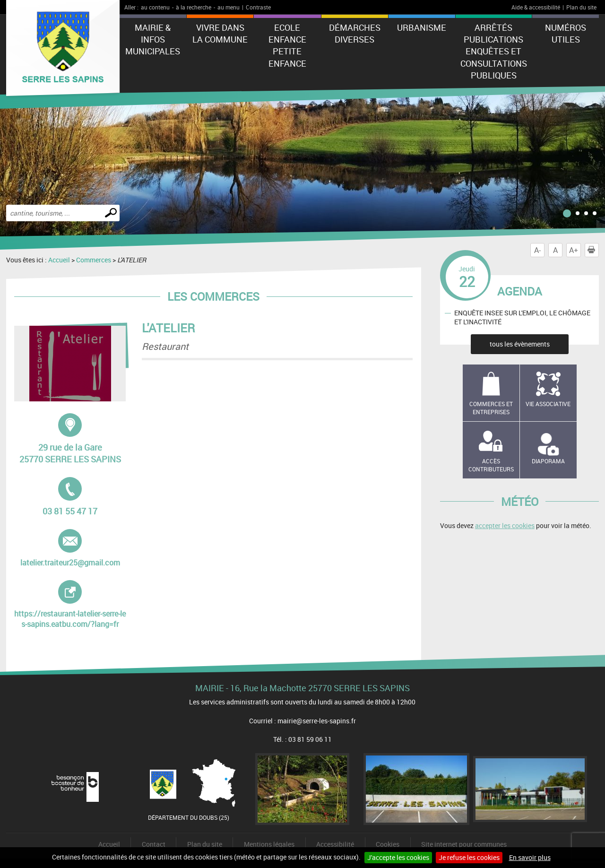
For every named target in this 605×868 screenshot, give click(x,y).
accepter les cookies (505, 525)
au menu (229, 7)
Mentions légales (269, 844)
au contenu (155, 7)
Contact (154, 844)
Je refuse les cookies (469, 857)
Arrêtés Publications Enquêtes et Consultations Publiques (494, 51)
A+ (574, 250)
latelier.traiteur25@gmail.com (70, 548)
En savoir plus (530, 857)
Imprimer (593, 250)
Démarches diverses (355, 33)
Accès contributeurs (491, 465)
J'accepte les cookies (398, 857)
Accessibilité (335, 844)
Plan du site (581, 7)
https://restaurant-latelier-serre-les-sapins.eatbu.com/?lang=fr (70, 605)
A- (537, 250)
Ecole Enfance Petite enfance (287, 45)
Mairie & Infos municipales (153, 39)
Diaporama (548, 461)
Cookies (388, 844)
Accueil (59, 260)
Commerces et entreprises (491, 408)
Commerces (94, 260)
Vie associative (548, 404)
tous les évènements (520, 344)
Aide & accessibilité (536, 7)
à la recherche (194, 7)
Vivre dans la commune (220, 33)
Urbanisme (422, 27)
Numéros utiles (566, 33)
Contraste (258, 7)
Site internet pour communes (464, 844)
